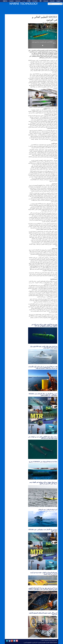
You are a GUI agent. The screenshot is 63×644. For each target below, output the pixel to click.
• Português (35, 1)
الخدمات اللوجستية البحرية (43, 643)
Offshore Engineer (53, 643)
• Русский (52, 1)
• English (58, 1)
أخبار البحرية (35, 643)
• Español (11, 1)
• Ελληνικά (46, 1)
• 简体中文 (5, 1)
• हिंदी (40, 1)
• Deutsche (18, 1)
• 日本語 (28, 1)
